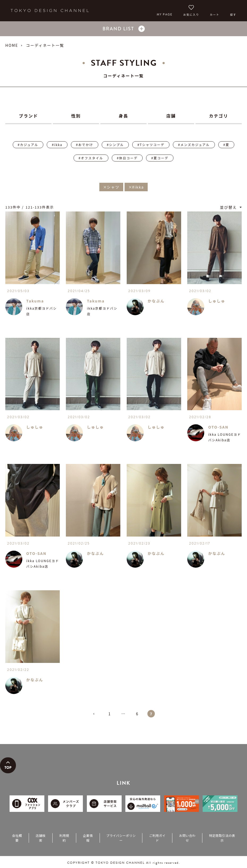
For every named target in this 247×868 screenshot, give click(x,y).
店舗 (171, 116)
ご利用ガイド (157, 838)
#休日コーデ (127, 158)
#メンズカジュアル (194, 145)
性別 (76, 116)
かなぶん (156, 301)
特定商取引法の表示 (222, 838)
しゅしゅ (217, 301)
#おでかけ (85, 145)
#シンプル (115, 145)
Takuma (35, 301)
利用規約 (64, 838)
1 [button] (110, 714)
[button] (96, 716)
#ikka (57, 145)
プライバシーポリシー (121, 838)
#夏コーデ (160, 158)
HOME (12, 45)
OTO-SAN (218, 427)
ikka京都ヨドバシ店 (42, 311)
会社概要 (17, 838)
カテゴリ (219, 116)
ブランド (28, 116)
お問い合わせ (187, 838)
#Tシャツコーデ (151, 145)
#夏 (226, 145)
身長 (123, 116)
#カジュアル (28, 145)
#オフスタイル (91, 158)
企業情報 (88, 838)
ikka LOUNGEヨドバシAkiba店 (225, 437)
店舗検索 (41, 838)
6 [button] (137, 714)
